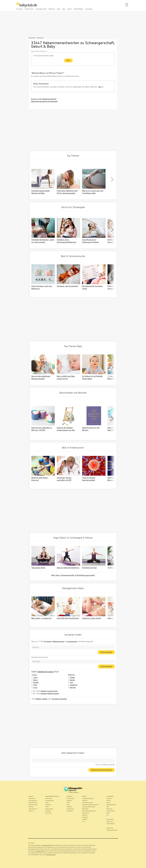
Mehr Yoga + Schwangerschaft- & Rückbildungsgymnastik (73, 575)
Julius (35, 678)
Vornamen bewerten (59, 699)
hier (100, 87)
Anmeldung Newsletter (112, 830)
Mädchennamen (58, 642)
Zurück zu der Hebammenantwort (44, 99)
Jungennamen (72, 642)
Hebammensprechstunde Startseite (44, 102)
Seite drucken (110, 822)
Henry (35, 680)
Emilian (36, 683)
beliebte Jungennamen (49, 691)
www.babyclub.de (47, 845)
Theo (35, 685)
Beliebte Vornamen (46, 672)
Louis (35, 688)
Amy (71, 683)
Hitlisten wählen (41, 699)
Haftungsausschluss (51, 855)
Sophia (72, 680)
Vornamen (48, 642)
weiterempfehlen (111, 824)
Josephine (74, 685)
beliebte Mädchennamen (50, 694)
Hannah (73, 688)
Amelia (72, 678)
